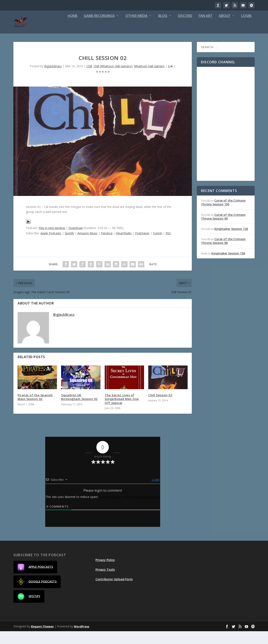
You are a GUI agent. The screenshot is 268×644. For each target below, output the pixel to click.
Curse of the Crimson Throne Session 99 (223, 229)
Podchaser (142, 246)
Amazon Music (88, 246)
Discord (185, 29)
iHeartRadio (124, 246)
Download (75, 241)
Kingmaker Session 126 (231, 242)
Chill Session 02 (160, 408)
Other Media (137, 29)
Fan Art (206, 29)
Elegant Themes (42, 639)
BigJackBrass (53, 79)
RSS (168, 246)
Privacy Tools (105, 582)
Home (73, 29)
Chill (89, 79)
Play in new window (52, 241)
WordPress (82, 639)
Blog (163, 29)
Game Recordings (99, 29)
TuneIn (158, 246)
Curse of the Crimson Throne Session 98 (223, 254)
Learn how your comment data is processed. (130, 510)
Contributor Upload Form (114, 592)
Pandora (107, 246)
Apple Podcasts (51, 246)
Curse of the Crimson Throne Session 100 (223, 215)
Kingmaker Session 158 (228, 266)
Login (246, 29)
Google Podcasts (37, 595)
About (225, 29)
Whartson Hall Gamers (149, 79)
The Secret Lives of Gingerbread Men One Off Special (122, 412)
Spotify (69, 246)
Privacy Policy (105, 573)
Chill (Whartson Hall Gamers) (113, 79)
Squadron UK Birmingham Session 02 (79, 410)
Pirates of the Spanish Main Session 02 (35, 410)
